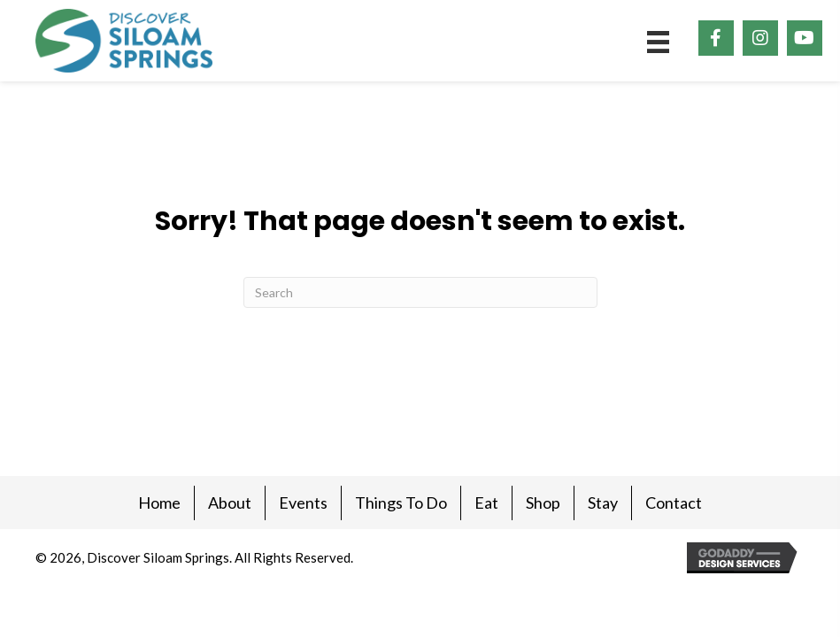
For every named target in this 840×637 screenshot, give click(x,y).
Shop (543, 503)
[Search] (420, 292)
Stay (603, 503)
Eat (486, 503)
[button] (716, 38)
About (230, 503)
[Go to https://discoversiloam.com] (124, 41)
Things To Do (401, 503)
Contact (674, 503)
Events (303, 503)
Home (159, 503)
